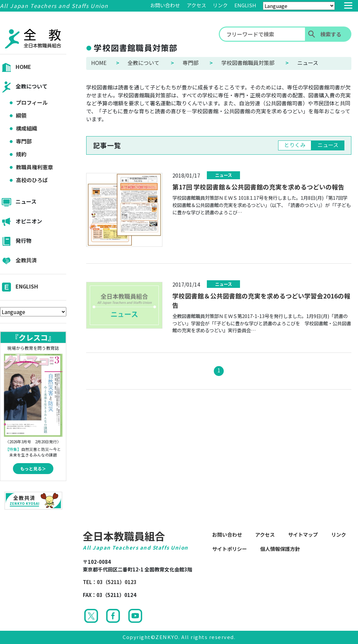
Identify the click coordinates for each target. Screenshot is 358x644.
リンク (220, 5)
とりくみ (295, 145)
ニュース (18, 202)
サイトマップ (303, 535)
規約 (21, 154)
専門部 (24, 141)
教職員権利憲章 (34, 167)
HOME (16, 67)
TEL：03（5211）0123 (110, 582)
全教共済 (18, 261)
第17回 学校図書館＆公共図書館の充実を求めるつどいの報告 (258, 187)
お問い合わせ (165, 5)
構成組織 (27, 128)
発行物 (16, 241)
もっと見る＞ (33, 469)
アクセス (196, 5)
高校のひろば (32, 180)
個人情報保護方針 (280, 549)
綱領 (21, 115)
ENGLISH (245, 5)
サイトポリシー (230, 549)
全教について (24, 87)
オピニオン (21, 222)
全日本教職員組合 (124, 536)
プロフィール (32, 102)
